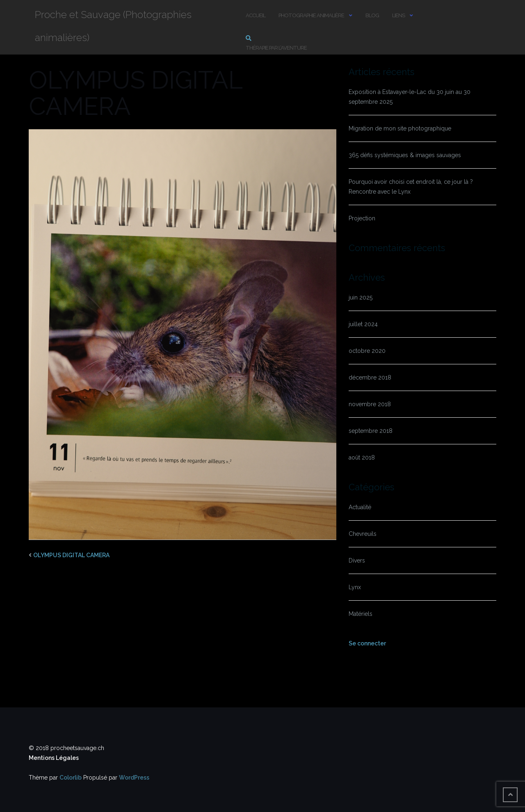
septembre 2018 (371, 431)
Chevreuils (363, 534)
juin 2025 (361, 297)
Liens (398, 15)
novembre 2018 (370, 404)
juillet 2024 (363, 324)
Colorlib (71, 778)
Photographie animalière (311, 15)
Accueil (256, 15)
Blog (372, 15)
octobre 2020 (367, 351)
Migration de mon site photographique (400, 128)
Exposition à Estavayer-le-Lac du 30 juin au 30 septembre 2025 (410, 97)
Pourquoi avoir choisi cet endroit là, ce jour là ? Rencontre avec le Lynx (411, 187)
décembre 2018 (370, 377)
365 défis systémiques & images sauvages (405, 155)
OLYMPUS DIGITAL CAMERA (71, 555)
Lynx (355, 587)
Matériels (361, 614)
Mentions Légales (54, 758)
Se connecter (367, 643)
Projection (362, 218)
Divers (357, 560)
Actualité (360, 507)
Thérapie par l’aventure (276, 48)
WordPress (134, 778)
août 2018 (362, 457)
